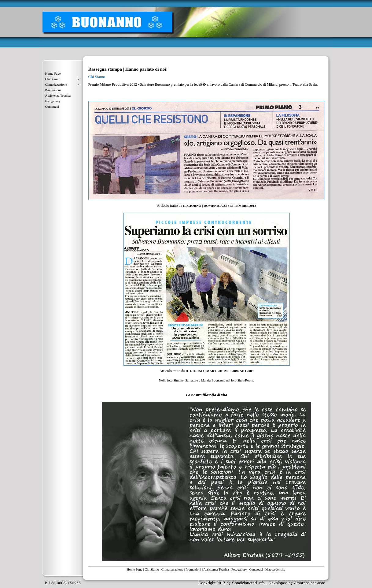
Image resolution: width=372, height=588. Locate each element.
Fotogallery (53, 101)
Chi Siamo (152, 569)
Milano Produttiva (114, 84)
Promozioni (53, 90)
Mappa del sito (275, 569)
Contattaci (52, 106)
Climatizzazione (172, 569)
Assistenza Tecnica (58, 95)
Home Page (53, 73)
